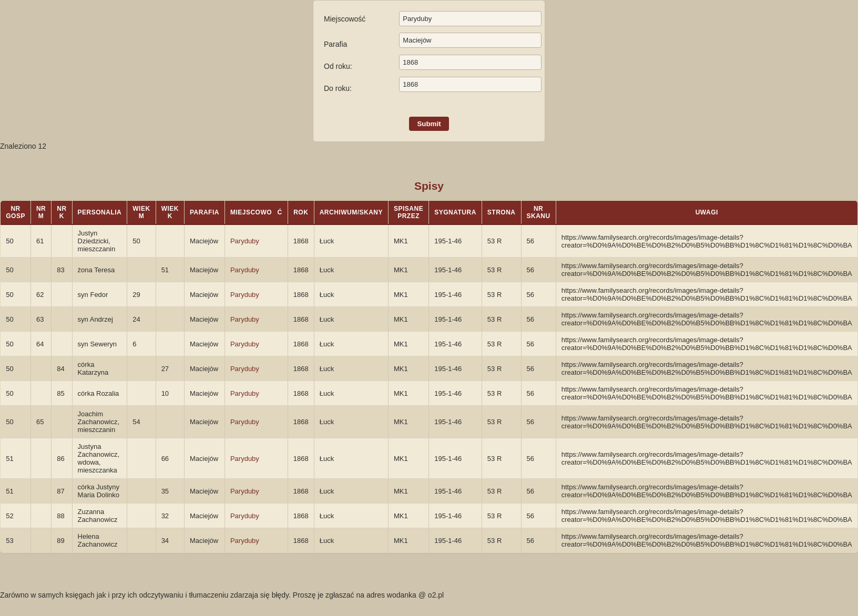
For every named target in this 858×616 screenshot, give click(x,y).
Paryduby (245, 241)
